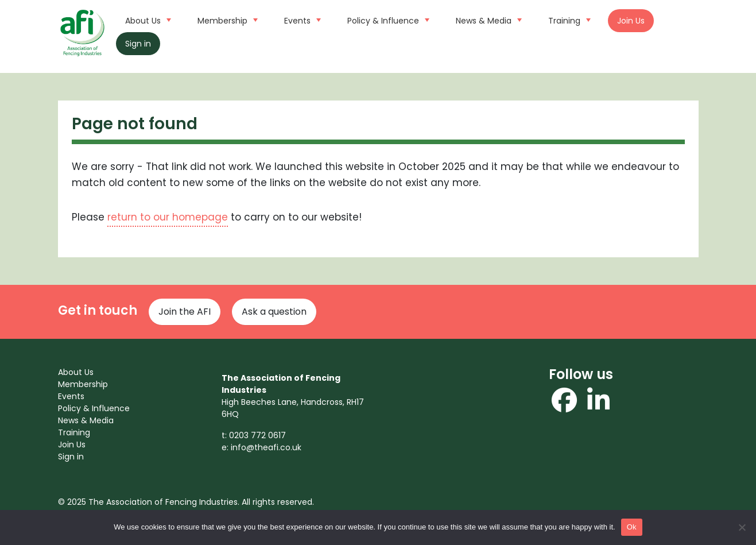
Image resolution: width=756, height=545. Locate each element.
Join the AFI (185, 312)
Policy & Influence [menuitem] (94, 408)
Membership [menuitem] (83, 384)
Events (301, 20)
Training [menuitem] (74, 432)
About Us (147, 20)
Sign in (138, 44)
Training (568, 20)
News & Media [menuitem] (86, 420)
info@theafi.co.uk (266, 447)
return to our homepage (168, 217)
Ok (632, 527)
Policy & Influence (387, 20)
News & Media (487, 20)
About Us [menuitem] (76, 372)
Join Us (631, 21)
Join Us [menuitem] (72, 444)
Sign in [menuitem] (71, 457)
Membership (226, 20)
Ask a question (274, 312)
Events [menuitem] (71, 396)
